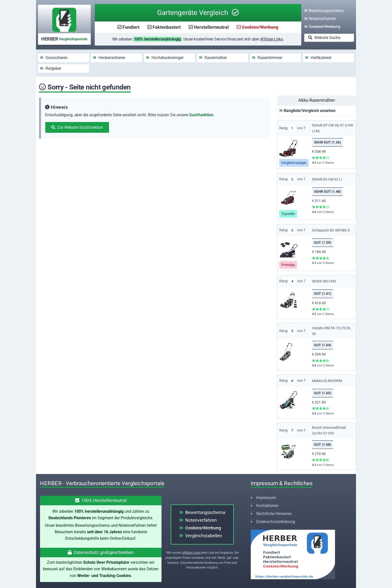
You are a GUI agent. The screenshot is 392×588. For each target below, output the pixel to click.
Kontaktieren (267, 506)
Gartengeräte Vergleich (198, 13)
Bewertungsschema (324, 11)
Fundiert (131, 27)
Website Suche (324, 38)
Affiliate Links (192, 553)
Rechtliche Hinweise (274, 514)
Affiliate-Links (271, 39)
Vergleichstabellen (201, 536)
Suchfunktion (201, 115)
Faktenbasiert (167, 27)
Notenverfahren (320, 19)
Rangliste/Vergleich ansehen (307, 111)
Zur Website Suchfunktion (77, 127)
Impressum (266, 498)
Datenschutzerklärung (276, 522)
